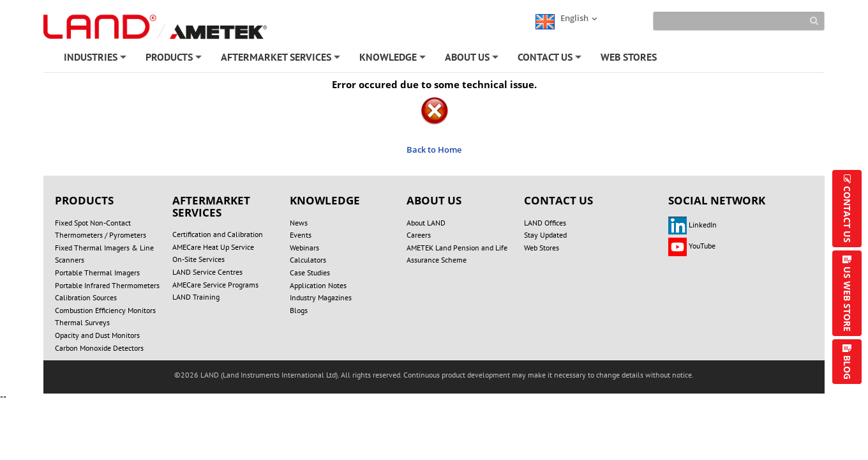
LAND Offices (545, 223)
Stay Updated (545, 235)
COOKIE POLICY (501, 377)
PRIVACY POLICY (416, 377)
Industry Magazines (321, 297)
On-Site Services (198, 259)
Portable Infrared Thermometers (107, 285)
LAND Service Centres (207, 272)
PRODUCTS (175, 59)
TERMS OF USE (584, 377)
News (299, 223)
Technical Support (600, 390)
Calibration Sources (86, 297)
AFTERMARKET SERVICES (281, 59)
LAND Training (196, 297)
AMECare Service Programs (215, 285)
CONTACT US (550, 59)
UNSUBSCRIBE (515, 390)
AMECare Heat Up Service (213, 247)
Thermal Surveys (82, 322)
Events (301, 235)
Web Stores (542, 248)
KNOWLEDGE (393, 59)
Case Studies (310, 272)
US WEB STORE (847, 299)
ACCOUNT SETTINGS (425, 390)
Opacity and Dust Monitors (97, 335)
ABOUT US (473, 59)
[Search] (739, 21)
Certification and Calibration (218, 234)
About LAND (426, 223)
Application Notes (318, 285)
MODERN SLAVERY (671, 377)
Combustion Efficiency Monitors (105, 310)
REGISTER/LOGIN (330, 390)
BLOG (847, 367)
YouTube (692, 246)
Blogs (299, 310)
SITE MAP (254, 390)
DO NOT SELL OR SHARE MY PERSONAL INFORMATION (261, 377)
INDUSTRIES (96, 59)
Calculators (308, 260)
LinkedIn (692, 225)
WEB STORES (629, 57)
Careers (419, 235)
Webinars (304, 248)
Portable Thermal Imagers (97, 272)
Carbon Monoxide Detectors (99, 348)
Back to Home (434, 149)
